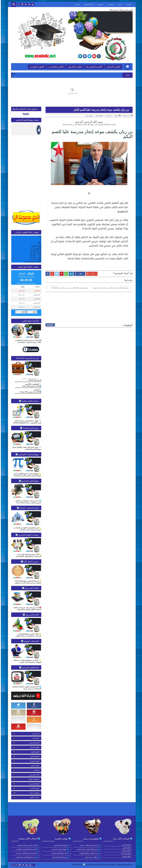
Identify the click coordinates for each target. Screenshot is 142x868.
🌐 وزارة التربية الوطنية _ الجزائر (89, 845)
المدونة (119, 4)
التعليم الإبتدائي (34, 747)
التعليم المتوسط (34, 761)
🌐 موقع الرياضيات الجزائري (60, 849)
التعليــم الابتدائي (113, 67)
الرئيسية (128, 4)
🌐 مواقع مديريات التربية (92, 857)
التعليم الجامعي (98, 116)
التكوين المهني (34, 766)
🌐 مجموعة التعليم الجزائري (60, 857)
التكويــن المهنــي (36, 67)
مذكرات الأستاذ (34, 797)
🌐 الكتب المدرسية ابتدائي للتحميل (27, 845)
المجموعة (110, 4)
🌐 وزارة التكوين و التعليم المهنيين (89, 853)
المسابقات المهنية (33, 779)
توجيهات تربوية (88, 116)
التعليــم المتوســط (93, 67)
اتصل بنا (77, 4)
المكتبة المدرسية (33, 784)
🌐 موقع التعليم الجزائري (61, 845)
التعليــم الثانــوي (74, 67)
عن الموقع (100, 4)
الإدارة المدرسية (34, 743)
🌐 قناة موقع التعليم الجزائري (59, 853)
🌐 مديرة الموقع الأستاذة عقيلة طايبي (26, 857)
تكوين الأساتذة (34, 788)
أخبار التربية (108, 116)
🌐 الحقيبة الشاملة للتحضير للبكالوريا (26, 849)
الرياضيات (35, 770)
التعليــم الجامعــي (55, 67)
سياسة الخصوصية (88, 4)
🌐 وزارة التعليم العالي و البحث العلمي (87, 849)
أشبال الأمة (35, 738)
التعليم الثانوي (34, 752)
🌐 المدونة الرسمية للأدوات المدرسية (26, 853)
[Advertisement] (88, 307)
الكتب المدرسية (34, 775)
